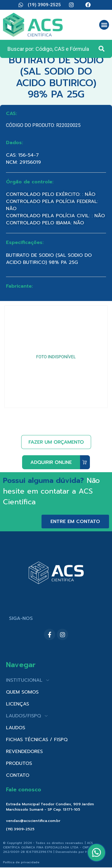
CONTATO (18, 775)
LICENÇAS (17, 704)
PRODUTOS (19, 763)
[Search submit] (102, 49)
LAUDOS (16, 728)
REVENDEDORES (24, 752)
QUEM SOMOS (22, 692)
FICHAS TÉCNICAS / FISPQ (37, 740)
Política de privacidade (21, 862)
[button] (104, 25)
